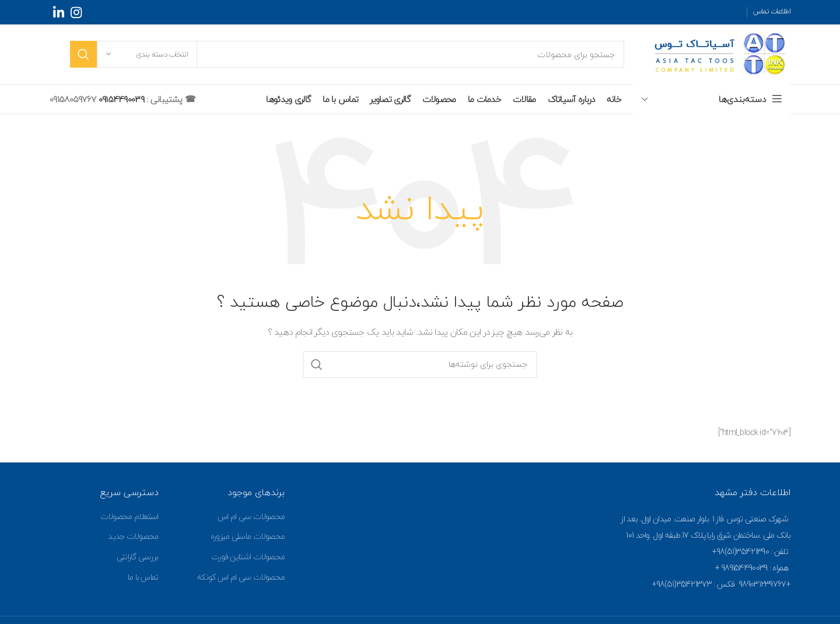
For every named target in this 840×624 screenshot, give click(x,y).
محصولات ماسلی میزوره (248, 536)
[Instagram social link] (76, 12)
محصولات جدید (133, 536)
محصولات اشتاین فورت (248, 557)
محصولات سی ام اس (251, 516)
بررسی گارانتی (138, 557)
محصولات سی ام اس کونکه (241, 577)
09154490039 (120, 99)
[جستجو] (347, 54)
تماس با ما (143, 577)
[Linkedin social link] (58, 12)
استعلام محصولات (129, 516)
